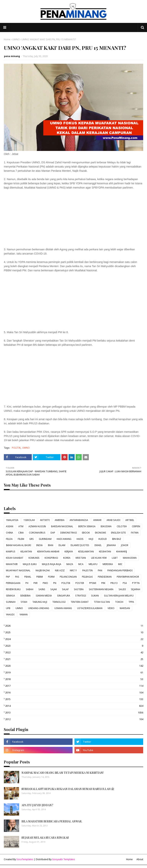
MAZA (70, 564)
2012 (74, 719)
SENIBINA (25, 596)
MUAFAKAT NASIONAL (18, 570)
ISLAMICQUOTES (80, 545)
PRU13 (114, 583)
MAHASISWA (130, 558)
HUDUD (103, 539)
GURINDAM (45, 539)
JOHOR (125, 545)
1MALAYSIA (12, 520)
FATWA (135, 533)
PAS (17, 577)
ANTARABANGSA (79, 520)
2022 (74, 652)
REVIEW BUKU (13, 589)
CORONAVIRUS (37, 533)
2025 (74, 632)
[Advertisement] (73, 221)
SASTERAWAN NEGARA (101, 589)
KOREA (67, 558)
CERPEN (136, 526)
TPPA (131, 602)
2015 (74, 699)
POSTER (80, 583)
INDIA (39, 545)
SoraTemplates (25, 859)
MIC (120, 564)
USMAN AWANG (63, 608)
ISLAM (62, 545)
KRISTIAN (81, 558)
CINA (21, 533)
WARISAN (125, 608)
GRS (31, 539)
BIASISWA (106, 526)
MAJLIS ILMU (30, 564)
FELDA (9, 539)
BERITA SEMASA (87, 526)
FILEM (21, 539)
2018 (74, 679)
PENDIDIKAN (105, 577)
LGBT (115, 558)
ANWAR (97, 520)
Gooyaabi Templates (64, 859)
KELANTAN (26, 552)
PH (27, 583)
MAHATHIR (12, 564)
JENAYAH (111, 545)
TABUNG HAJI (40, 602)
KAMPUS (11, 552)
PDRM (51, 577)
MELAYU (93, 564)
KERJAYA (69, 552)
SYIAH (24, 602)
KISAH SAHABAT (15, 558)
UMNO (16, 39)
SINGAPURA (64, 596)
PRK (103, 583)
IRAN (51, 545)
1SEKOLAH (29, 520)
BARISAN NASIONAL (62, 526)
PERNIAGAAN (13, 583)
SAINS (42, 589)
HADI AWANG (64, 539)
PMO (45, 583)
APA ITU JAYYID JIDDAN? (37, 805)
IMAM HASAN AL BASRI (18, 545)
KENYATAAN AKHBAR (48, 552)
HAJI (91, 539)
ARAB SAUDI (113, 520)
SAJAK (54, 589)
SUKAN (95, 596)
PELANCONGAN (68, 577)
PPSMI (93, 583)
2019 (74, 672)
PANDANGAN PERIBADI (120, 570)
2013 (74, 712)
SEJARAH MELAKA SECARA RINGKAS (45, 838)
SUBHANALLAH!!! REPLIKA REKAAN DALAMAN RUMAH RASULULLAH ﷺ (68, 789)
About (140, 859)
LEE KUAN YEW (99, 558)
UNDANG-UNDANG (39, 608)
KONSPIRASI (51, 558)
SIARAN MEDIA (44, 596)
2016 (74, 692)
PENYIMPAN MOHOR (128, 577)
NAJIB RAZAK (43, 570)
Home (7, 39)
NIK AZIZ (60, 570)
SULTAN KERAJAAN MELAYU (119, 596)
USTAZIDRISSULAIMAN (90, 608)
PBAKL (28, 577)
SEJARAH (136, 589)
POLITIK (16, 448)
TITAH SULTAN (102, 602)
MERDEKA (108, 564)
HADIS (80, 539)
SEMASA (10, 596)
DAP (53, 533)
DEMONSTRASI (69, 533)
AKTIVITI (45, 520)
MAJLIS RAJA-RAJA (52, 564)
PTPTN (136, 583)
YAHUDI (10, 615)
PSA (125, 583)
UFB (8, 608)
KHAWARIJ (122, 552)
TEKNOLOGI (59, 602)
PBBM (40, 577)
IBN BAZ (117, 539)
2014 (74, 706)
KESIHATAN (105, 552)
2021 (74, 659)
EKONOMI (100, 533)
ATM (21, 526)
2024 (74, 639)
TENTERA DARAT (80, 602)
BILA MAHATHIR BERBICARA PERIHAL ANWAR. (52, 821)
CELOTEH (122, 526)
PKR (36, 583)
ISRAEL (98, 545)
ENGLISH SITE (118, 533)
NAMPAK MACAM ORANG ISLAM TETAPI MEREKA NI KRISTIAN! (62, 773)
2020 (74, 666)
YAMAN (24, 615)
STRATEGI (81, 596)
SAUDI (122, 589)
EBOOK (86, 533)
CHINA (9, 533)
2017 (74, 686)
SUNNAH (11, 602)
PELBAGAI (87, 577)
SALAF (65, 589)
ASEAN (10, 526)
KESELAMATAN (86, 552)
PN (55, 583)
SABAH (30, 589)
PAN (100, 570)
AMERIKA (60, 520)
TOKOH (119, 602)
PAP (8, 577)
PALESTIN (87, 570)
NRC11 (73, 570)
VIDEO (111, 608)
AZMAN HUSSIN (37, 526)
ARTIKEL (130, 520)
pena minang (12, 56)
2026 (74, 626)
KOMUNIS (34, 558)
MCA (81, 564)
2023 (74, 646)
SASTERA (79, 589)
